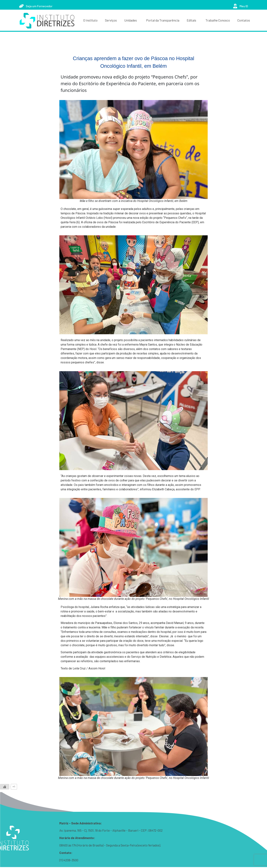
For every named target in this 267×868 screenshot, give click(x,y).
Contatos (244, 20)
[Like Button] (5, 787)
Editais (192, 20)
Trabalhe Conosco (218, 20)
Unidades (131, 20)
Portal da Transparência (163, 20)
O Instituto (90, 20)
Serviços (111, 20)
